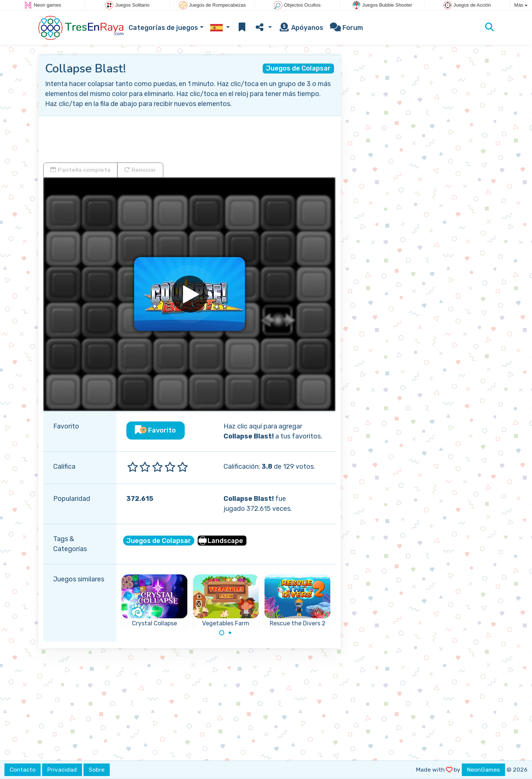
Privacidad (62, 770)
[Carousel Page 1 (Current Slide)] (222, 633)
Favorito (155, 430)
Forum (347, 28)
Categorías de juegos (163, 28)
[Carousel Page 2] (230, 633)
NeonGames (483, 770)
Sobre (97, 770)
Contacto (23, 770)
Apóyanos (301, 28)
